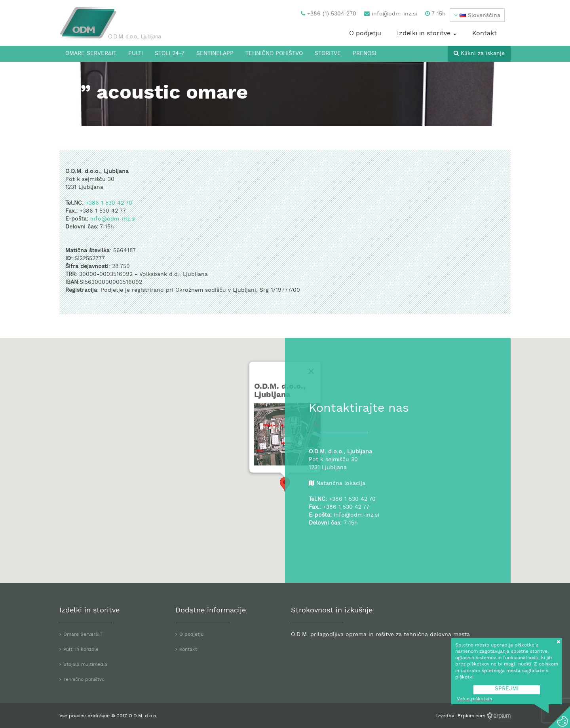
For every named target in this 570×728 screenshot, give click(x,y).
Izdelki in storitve (427, 34)
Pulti (136, 54)
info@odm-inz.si (391, 14)
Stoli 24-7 (170, 54)
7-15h (435, 14)
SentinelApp (215, 54)
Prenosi (365, 54)
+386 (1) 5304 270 (329, 14)
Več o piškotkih (474, 699)
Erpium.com (472, 716)
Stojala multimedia (85, 665)
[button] (477, 15)
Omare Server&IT (91, 54)
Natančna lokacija (341, 484)
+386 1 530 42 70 (109, 203)
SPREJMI (507, 689)
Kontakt (484, 34)
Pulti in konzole (81, 650)
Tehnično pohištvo (274, 54)
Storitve (328, 54)
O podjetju (365, 34)
